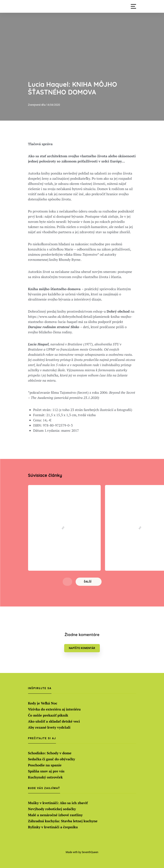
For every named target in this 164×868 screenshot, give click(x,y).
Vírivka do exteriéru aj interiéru (54, 709)
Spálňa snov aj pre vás (46, 771)
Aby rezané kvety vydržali (49, 727)
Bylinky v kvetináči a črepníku (53, 827)
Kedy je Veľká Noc (43, 703)
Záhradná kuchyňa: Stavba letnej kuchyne (63, 821)
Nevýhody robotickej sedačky (52, 809)
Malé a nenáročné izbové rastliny (55, 815)
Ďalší (88, 582)
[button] (133, 6)
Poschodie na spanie (45, 765)
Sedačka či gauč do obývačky (52, 759)
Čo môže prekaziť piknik (48, 715)
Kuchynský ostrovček (45, 777)
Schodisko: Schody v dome (50, 753)
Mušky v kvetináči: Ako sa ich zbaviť (58, 803)
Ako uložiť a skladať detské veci (54, 721)
